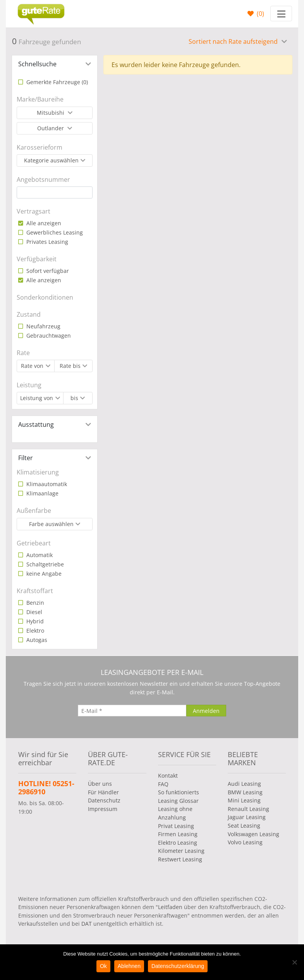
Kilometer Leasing (181, 851)
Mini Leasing (244, 800)
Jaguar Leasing (247, 817)
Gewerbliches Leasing (54, 232)
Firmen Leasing (178, 834)
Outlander (51, 128)
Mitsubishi (51, 113)
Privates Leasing (46, 242)
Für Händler (103, 792)
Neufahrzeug (43, 326)
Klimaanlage (42, 493)
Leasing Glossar (178, 801)
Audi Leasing (244, 784)
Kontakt (168, 776)
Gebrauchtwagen (48, 336)
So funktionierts (179, 792)
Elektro (34, 631)
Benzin (34, 603)
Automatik (39, 555)
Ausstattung (36, 424)
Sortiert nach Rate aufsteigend (234, 41)
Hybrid (34, 621)
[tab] (55, 64)
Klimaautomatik (46, 484)
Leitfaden (170, 907)
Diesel (33, 612)
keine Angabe (43, 574)
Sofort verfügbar (47, 271)
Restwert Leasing (180, 859)
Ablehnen (129, 966)
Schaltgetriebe (44, 564)
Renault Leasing (248, 809)
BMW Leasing (245, 792)
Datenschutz (104, 800)
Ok (103, 966)
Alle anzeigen (43, 223)
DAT (87, 924)
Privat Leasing (176, 826)
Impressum (103, 809)
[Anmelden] (206, 711)
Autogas (36, 640)
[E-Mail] (132, 711)
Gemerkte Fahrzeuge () (56, 82)
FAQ (163, 784)
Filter (26, 458)
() (260, 14)
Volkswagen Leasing (253, 834)
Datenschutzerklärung (178, 966)
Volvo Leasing (245, 842)
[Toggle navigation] (281, 14)
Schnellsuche (37, 64)
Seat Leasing (244, 826)
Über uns (100, 784)
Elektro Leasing (178, 843)
